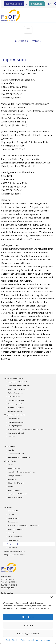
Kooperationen (12, 522)
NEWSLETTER (14, 4)
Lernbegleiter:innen (14, 476)
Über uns (8, 507)
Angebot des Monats (14, 411)
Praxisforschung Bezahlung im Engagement (23, 526)
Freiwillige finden (13, 418)
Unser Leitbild (12, 511)
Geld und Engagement (15, 408)
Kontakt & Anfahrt (13, 518)
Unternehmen (10, 446)
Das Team (10, 515)
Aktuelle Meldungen (14, 537)
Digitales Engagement (15, 393)
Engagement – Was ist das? (17, 382)
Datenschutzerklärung (30, 640)
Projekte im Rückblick (14, 498)
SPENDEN (37, 4)
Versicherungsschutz (15, 404)
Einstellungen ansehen (28, 633)
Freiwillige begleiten (14, 426)
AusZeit (10, 465)
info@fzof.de (9, 588)
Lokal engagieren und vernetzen (18, 457)
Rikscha (10, 487)
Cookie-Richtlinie (13, 640)
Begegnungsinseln (14, 468)
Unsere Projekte (10, 461)
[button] (52, 597)
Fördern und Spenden (15, 529)
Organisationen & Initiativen (15, 415)
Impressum (46, 640)
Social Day (11, 437)
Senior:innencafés (13, 490)
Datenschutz (12, 547)
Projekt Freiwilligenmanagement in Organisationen (25, 429)
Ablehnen (28, 625)
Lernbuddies (11, 479)
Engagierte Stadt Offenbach (17, 494)
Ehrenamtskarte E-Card (15, 400)
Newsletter (11, 533)
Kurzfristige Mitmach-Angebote (18, 386)
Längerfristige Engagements (17, 389)
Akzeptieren (28, 617)
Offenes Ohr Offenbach (15, 483)
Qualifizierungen (13, 396)
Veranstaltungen (13, 540)
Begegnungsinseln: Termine (15, 555)
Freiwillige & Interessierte (14, 378)
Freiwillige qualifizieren (15, 422)
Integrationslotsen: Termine (14, 551)
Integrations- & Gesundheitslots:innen (21, 472)
